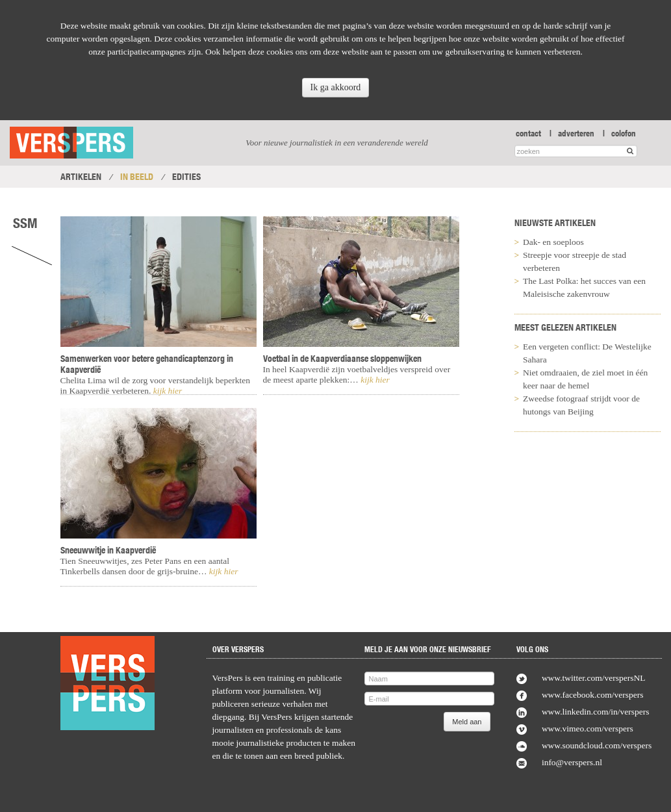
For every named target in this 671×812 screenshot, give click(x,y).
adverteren (576, 133)
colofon (624, 133)
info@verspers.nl (572, 762)
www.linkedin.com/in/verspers (596, 712)
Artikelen (81, 177)
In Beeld (137, 177)
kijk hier (166, 391)
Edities (186, 177)
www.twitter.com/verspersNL (594, 678)
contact (528, 133)
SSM (25, 223)
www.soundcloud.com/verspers (597, 745)
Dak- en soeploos (553, 242)
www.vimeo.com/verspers (588, 729)
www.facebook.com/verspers (593, 695)
